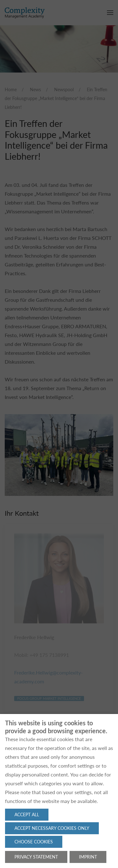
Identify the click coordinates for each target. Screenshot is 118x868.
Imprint (88, 857)
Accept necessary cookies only (52, 828)
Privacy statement (36, 857)
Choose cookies (34, 842)
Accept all (27, 814)
